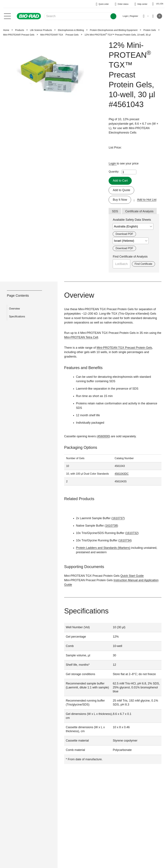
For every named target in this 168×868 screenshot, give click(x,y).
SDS (115, 211)
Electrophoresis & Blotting (71, 30)
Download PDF (124, 234)
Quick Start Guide (132, 576)
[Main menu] (7, 16)
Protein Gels (150, 30)
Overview (14, 309)
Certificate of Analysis (139, 211)
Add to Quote (121, 190)
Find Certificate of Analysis (130, 257)
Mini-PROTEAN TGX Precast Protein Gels (124, 348)
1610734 (125, 540)
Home (6, 30)
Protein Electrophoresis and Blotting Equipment (114, 30)
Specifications (17, 316)
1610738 (111, 526)
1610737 (118, 518)
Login (113, 163)
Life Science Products (41, 30)
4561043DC (122, 474)
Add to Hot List (147, 200)
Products (20, 30)
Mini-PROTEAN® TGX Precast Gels (59, 35)
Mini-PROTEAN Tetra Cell (81, 337)
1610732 (132, 533)
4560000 (103, 436)
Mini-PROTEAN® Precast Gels (19, 35)
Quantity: (114, 172)
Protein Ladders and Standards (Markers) (103, 548)
